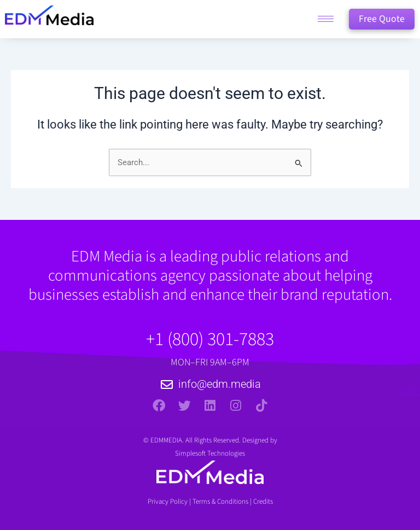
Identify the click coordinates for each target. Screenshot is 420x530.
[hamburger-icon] (326, 19)
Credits (263, 502)
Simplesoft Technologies (210, 453)
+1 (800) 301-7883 (210, 339)
